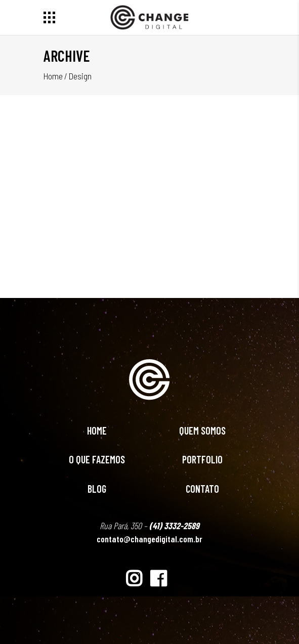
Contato (202, 489)
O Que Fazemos (97, 459)
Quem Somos (202, 431)
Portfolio (202, 459)
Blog (97, 489)
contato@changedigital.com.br (149, 539)
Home (53, 76)
